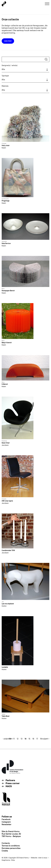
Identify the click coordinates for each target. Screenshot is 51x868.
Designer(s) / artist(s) (10, 65)
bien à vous (43, 858)
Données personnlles (11, 848)
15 (29, 739)
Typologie (5, 76)
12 (18, 739)
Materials (5, 86)
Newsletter (6, 824)
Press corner (13, 783)
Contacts (6, 843)
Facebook (6, 819)
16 (33, 739)
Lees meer (8, 41)
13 (22, 739)
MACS (9, 786)
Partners (10, 780)
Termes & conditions (11, 846)
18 (41, 739)
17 (37, 739)
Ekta (13, 860)
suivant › (46, 739)
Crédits (5, 851)
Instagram (6, 822)
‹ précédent (8, 739)
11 (14, 739)
